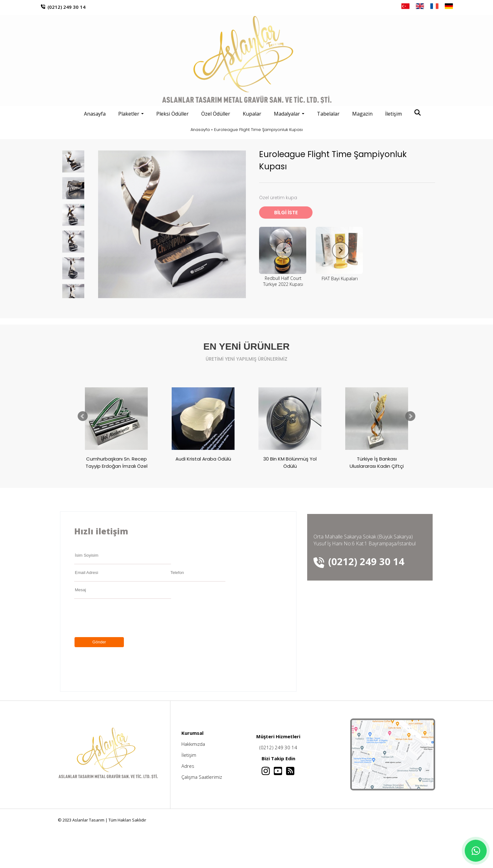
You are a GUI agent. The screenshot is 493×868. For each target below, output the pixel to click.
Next (410, 416)
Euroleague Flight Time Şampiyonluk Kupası (258, 130)
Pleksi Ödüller (172, 114)
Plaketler (131, 114)
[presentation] (122, 618)
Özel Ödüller (216, 114)
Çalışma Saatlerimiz (202, 777)
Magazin (362, 114)
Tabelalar (328, 114)
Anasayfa (95, 114)
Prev (83, 416)
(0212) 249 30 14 (66, 7)
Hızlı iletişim (101, 531)
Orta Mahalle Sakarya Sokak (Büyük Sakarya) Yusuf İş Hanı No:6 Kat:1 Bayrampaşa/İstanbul (365, 540)
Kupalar (252, 114)
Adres (188, 766)
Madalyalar (289, 114)
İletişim (393, 114)
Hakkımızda (193, 744)
